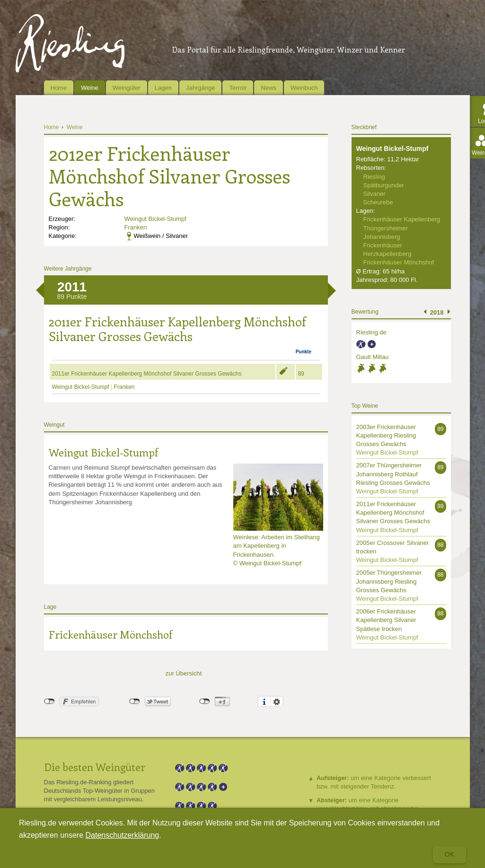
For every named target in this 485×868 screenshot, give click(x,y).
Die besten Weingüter (95, 767)
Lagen (163, 88)
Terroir (238, 88)
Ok (450, 854)
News (269, 88)
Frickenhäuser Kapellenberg (402, 219)
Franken (136, 227)
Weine (90, 88)
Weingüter (127, 88)
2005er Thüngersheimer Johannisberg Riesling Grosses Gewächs (389, 581)
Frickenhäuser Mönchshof (111, 634)
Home (59, 88)
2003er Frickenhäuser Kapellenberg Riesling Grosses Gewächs (386, 435)
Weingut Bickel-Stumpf (155, 219)
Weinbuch (304, 88)
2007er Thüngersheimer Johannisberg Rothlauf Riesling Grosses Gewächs (393, 474)
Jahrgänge (200, 88)
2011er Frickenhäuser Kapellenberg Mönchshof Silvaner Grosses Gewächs (147, 374)
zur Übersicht (184, 673)
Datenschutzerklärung (123, 835)
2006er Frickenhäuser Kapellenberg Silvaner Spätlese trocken (386, 620)
